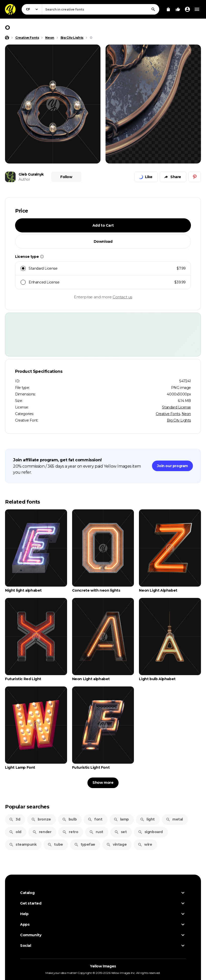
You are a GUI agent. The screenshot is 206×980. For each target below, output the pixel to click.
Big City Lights (179, 420)
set (121, 832)
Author (24, 179)
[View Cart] (168, 9)
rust (96, 832)
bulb (69, 819)
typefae (85, 844)
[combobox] (101, 9)
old (15, 832)
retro (70, 832)
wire (145, 844)
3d (15, 819)
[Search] (153, 9)
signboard (150, 832)
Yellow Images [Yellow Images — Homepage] (103, 966)
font (95, 819)
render (42, 832)
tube (55, 844)
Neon (186, 414)
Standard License (176, 407)
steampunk (23, 844)
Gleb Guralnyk (31, 174)
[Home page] (7, 38)
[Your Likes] (178, 9)
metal (174, 819)
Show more (103, 783)
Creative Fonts (168, 414)
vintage (116, 844)
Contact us (122, 297)
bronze (41, 819)
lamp (121, 819)
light (147, 819)
